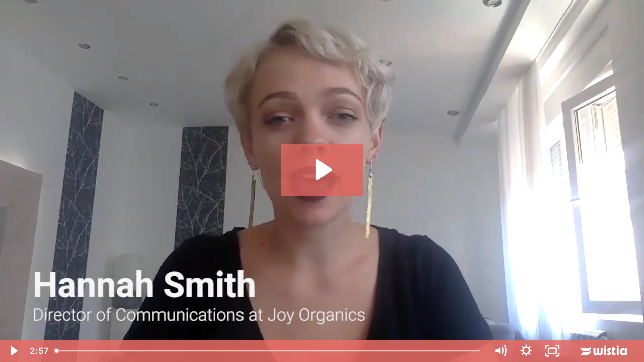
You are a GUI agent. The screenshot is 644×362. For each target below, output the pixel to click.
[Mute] (500, 351)
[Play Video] (13, 351)
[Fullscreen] (552, 351)
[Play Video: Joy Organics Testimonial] (322, 170)
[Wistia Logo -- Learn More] (605, 351)
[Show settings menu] (526, 351)
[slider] (269, 351)
